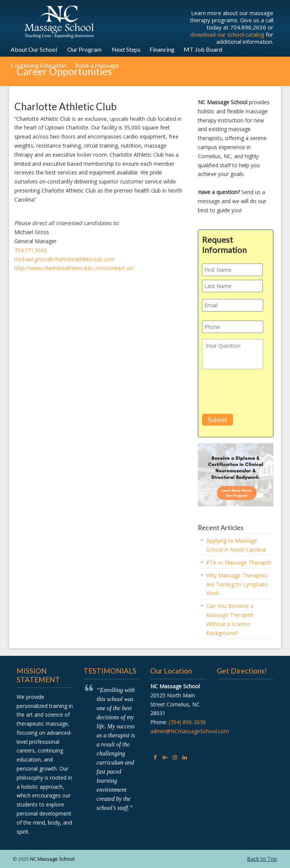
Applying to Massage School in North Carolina (236, 545)
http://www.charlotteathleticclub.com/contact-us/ (74, 268)
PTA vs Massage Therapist (239, 562)
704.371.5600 (31, 250)
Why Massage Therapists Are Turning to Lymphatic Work (237, 584)
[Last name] (232, 286)
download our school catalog (227, 34)
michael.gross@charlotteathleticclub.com (64, 259)
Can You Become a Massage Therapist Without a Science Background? (230, 619)
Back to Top (262, 859)
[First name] (232, 270)
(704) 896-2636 (187, 722)
